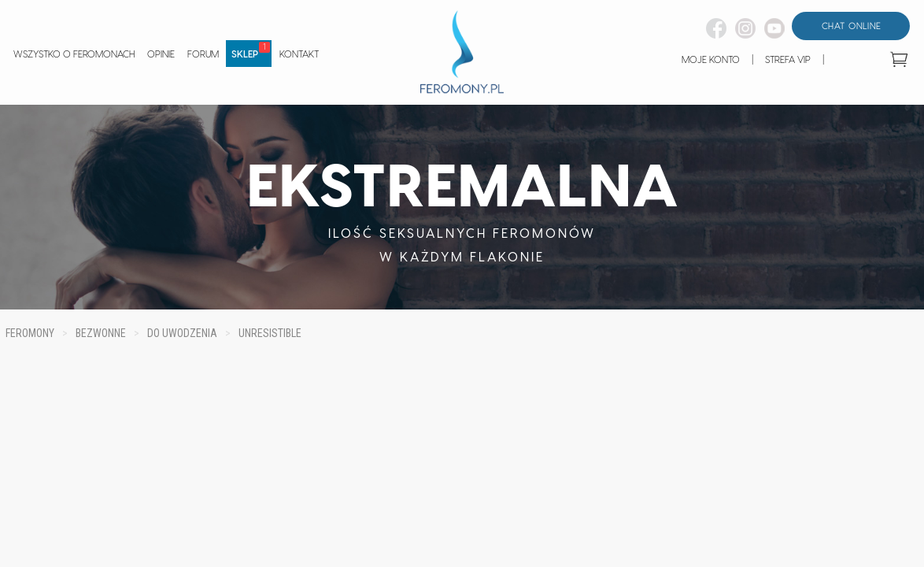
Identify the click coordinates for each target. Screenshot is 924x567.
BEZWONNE (101, 333)
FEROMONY (30, 333)
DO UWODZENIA (182, 333)
